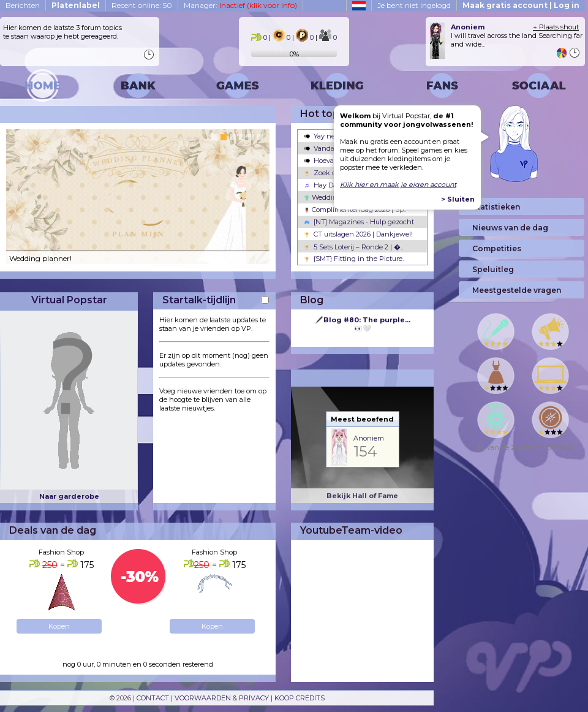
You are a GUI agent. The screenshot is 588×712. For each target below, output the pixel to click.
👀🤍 (363, 324)
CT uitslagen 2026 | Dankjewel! (358, 234)
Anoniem (369, 438)
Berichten (23, 5)
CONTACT (153, 698)
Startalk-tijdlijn (199, 300)
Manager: (240, 5)
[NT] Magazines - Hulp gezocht (359, 222)
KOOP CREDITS (300, 698)
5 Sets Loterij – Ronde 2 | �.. (353, 247)
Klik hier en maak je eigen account (398, 184)
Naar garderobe (69, 496)
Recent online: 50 (142, 5)
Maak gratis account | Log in (521, 5)
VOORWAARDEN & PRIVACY (222, 698)
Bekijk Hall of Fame (362, 496)
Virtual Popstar (69, 300)
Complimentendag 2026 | (355, 210)
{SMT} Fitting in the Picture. (354, 259)
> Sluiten (458, 199)
